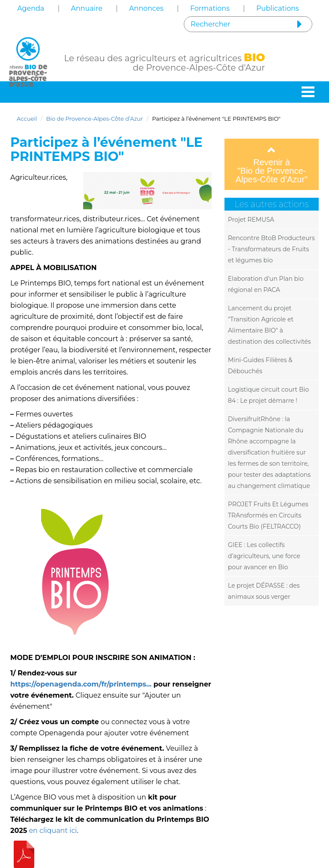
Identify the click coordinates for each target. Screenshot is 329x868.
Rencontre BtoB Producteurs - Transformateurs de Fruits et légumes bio (271, 249)
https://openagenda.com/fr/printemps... (81, 684)
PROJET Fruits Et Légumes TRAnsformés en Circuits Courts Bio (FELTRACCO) (268, 515)
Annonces (146, 8)
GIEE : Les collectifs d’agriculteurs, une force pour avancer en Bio (264, 556)
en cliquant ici (53, 831)
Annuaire (87, 8)
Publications (278, 8)
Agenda (31, 8)
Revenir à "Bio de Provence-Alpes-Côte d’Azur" (272, 165)
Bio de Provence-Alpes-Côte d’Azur (95, 119)
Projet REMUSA (251, 220)
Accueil (27, 119)
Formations (210, 8)
